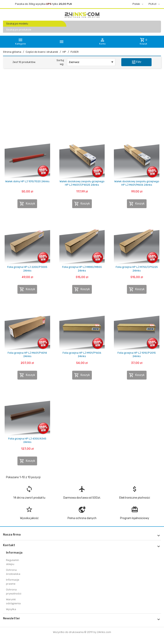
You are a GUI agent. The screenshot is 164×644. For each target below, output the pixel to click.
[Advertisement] (82, 102)
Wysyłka (11, 609)
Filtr (136, 62)
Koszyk (27, 204)
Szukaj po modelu (17, 24)
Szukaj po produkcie (19, 30)
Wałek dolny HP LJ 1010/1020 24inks (27, 181)
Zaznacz (92, 62)
